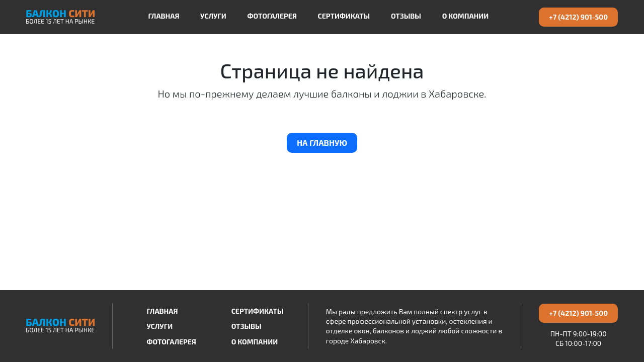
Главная (164, 16)
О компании (466, 16)
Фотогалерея (272, 16)
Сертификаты (344, 16)
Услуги (213, 16)
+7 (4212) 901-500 (578, 17)
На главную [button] (322, 143)
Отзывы (406, 16)
